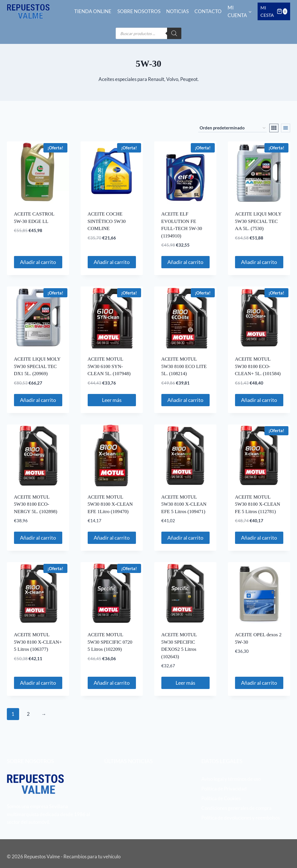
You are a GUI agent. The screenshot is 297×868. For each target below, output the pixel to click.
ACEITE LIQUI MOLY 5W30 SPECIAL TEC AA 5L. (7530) (258, 221)
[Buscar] (174, 33)
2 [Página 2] (28, 714)
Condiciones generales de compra (236, 808)
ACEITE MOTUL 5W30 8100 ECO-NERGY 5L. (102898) (36, 504)
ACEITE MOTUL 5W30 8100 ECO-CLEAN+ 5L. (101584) (258, 366)
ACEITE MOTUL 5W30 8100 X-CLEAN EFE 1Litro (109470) (110, 504)
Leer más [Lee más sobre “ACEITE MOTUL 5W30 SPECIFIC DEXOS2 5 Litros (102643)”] (185, 683)
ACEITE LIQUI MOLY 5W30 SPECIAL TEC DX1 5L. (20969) (37, 366)
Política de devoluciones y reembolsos (241, 818)
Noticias (177, 11)
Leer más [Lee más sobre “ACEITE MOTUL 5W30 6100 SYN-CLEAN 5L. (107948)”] (112, 400)
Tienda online (93, 11)
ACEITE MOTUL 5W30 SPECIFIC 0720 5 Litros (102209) (110, 642)
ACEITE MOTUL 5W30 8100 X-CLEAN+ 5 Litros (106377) (38, 642)
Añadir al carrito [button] (38, 262)
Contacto (208, 11)
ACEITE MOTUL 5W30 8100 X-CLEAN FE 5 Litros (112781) (258, 504)
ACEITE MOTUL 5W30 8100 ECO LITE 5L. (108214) (184, 366)
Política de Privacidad (224, 789)
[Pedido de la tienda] (232, 128)
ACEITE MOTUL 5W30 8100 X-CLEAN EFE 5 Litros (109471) (184, 504)
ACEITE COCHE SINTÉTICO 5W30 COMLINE (107, 221)
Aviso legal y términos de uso (231, 779)
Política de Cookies (221, 798)
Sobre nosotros (139, 11)
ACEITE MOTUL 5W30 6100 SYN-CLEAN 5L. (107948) (109, 366)
